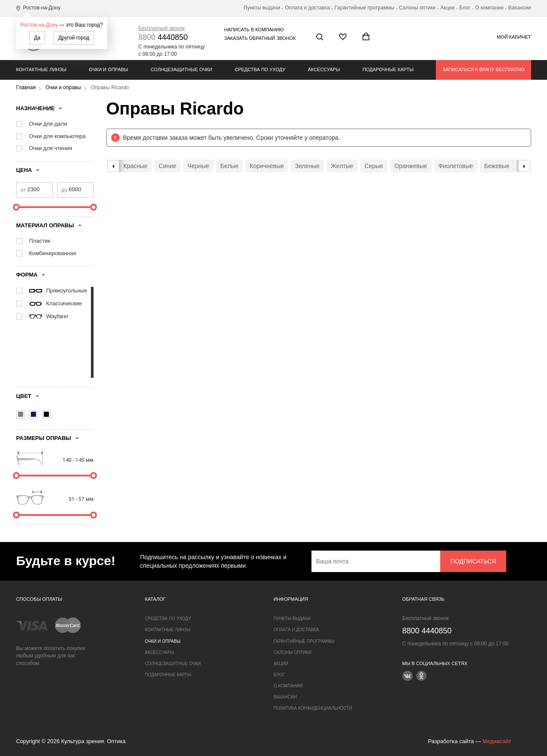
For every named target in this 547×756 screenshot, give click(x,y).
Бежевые (497, 166)
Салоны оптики (417, 8)
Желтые (342, 166)
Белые (230, 166)
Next (524, 166)
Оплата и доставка (307, 8)
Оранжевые (411, 166)
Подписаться (473, 561)
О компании (489, 8)
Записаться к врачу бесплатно (483, 69)
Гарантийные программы (364, 8)
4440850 (163, 37)
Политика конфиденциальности (313, 708)
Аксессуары (324, 69)
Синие (168, 166)
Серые (374, 166)
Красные (136, 166)
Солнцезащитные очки (181, 69)
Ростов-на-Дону (39, 25)
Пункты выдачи (262, 8)
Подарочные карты (388, 69)
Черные (198, 166)
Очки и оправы (108, 69)
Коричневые (267, 166)
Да (37, 38)
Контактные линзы (41, 69)
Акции (447, 8)
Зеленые (307, 166)
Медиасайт (497, 741)
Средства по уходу (260, 69)
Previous (113, 166)
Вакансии (520, 8)
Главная (26, 87)
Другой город (74, 38)
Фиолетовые (456, 166)
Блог (465, 8)
